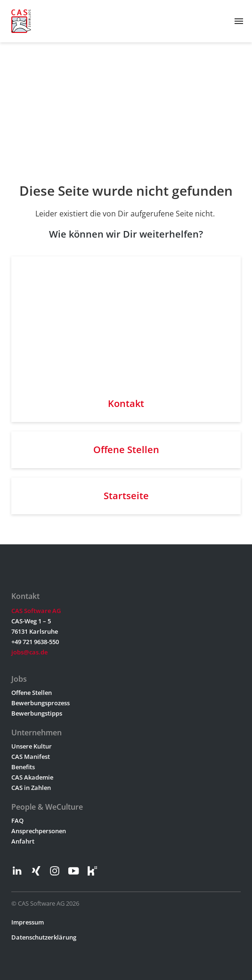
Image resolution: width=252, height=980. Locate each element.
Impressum (28, 922)
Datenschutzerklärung (44, 937)
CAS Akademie (32, 777)
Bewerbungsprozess (41, 703)
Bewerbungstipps (37, 713)
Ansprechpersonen (39, 831)
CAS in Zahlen (31, 788)
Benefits (23, 767)
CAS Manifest (31, 757)
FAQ (17, 821)
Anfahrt (23, 841)
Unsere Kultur (32, 746)
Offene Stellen (32, 693)
